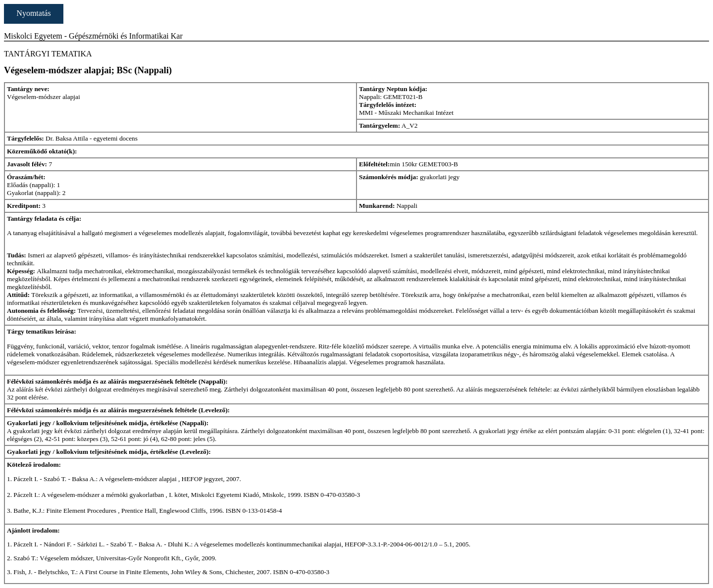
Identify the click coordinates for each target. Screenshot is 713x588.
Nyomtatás (33, 13)
